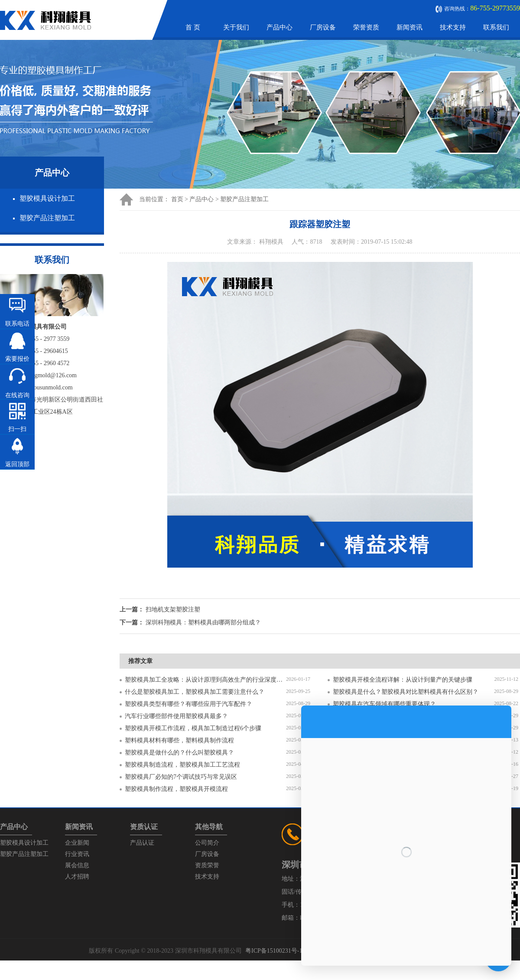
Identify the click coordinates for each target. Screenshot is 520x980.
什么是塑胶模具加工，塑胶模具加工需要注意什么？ (195, 692)
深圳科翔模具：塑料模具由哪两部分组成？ (203, 622)
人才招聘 (77, 877)
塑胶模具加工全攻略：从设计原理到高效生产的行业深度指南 (205, 680)
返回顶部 (17, 464)
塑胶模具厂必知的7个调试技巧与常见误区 (181, 777)
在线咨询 (17, 395)
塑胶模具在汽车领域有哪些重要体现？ (384, 704)
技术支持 (453, 27)
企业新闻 (77, 843)
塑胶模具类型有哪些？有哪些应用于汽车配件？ (188, 704)
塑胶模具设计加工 (47, 198)
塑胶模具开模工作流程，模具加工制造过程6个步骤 (193, 728)
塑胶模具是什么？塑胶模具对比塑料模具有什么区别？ (406, 692)
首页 (177, 199)
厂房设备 (323, 27)
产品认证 (142, 843)
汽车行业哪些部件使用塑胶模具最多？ (176, 716)
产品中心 (279, 27)
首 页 (193, 27)
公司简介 (207, 843)
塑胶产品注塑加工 (47, 218)
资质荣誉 (207, 865)
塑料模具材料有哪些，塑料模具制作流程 (179, 740)
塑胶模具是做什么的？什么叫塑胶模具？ (179, 753)
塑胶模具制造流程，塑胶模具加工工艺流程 (182, 765)
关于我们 (236, 27)
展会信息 (77, 865)
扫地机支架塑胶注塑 (173, 609)
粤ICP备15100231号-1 (274, 951)
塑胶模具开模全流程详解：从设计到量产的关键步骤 (403, 680)
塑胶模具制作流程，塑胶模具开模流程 (176, 789)
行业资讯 (77, 854)
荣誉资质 (366, 27)
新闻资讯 (409, 27)
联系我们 (496, 27)
